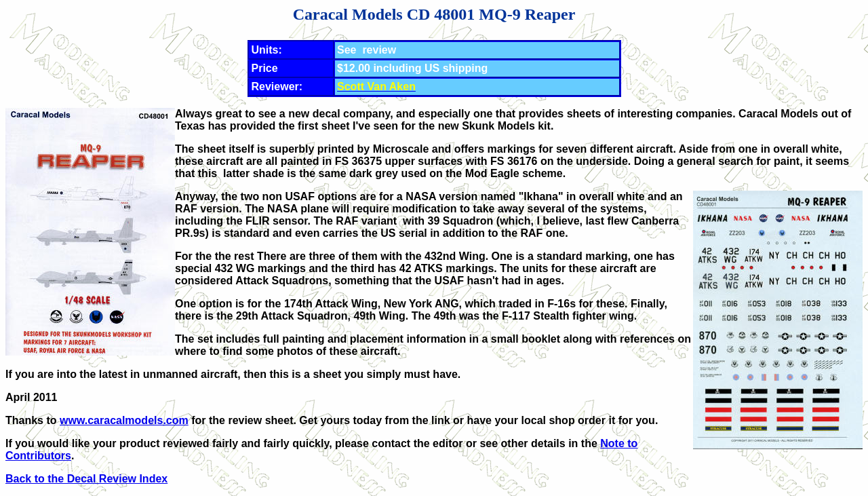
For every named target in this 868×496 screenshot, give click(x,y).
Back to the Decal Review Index (86, 479)
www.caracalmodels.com (124, 420)
